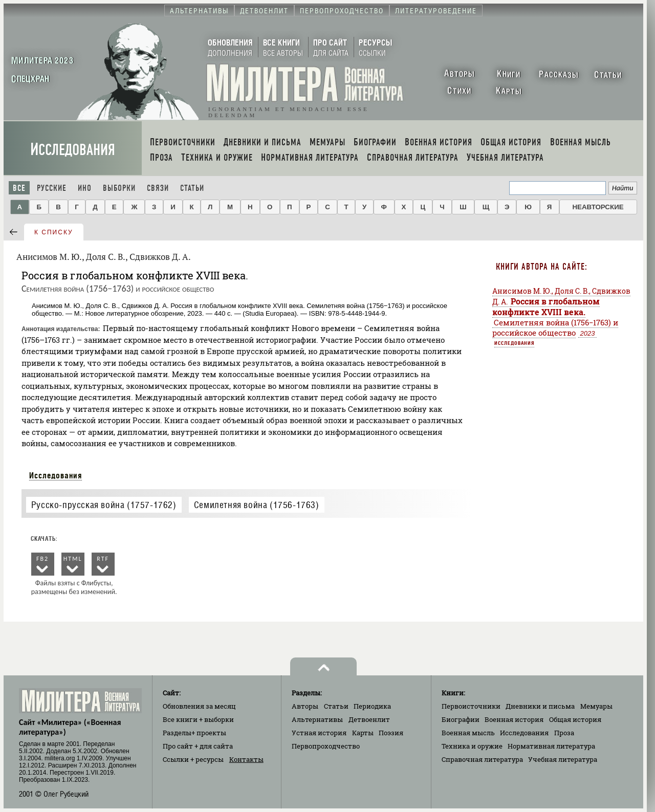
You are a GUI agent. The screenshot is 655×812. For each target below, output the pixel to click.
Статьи (192, 188)
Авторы (305, 706)
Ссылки (193, 759)
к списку (54, 232)
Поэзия (391, 733)
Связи (158, 188)
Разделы (194, 733)
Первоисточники (471, 706)
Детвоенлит (369, 719)
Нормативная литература (551, 746)
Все (19, 188)
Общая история (575, 719)
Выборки (119, 188)
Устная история (319, 733)
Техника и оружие (472, 746)
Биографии (461, 719)
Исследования (73, 150)
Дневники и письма (540, 706)
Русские (52, 188)
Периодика (372, 706)
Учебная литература (563, 759)
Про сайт (198, 746)
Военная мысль (468, 733)
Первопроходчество (326, 746)
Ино (85, 188)
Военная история (514, 719)
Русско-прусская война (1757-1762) (104, 505)
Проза (564, 733)
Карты (363, 733)
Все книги (198, 719)
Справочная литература (482, 759)
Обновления (199, 706)
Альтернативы (317, 719)
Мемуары (596, 706)
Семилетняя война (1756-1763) (257, 505)
